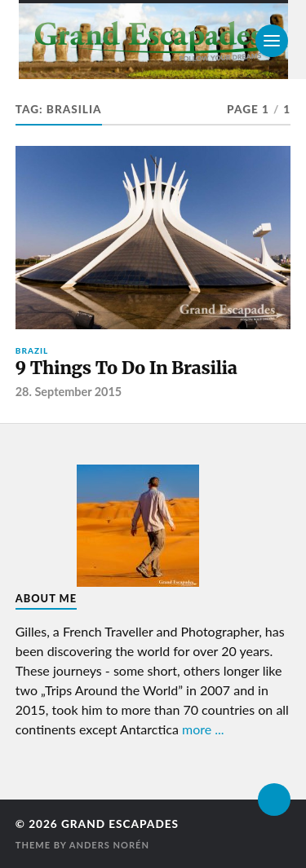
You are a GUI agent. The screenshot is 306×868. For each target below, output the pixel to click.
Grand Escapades (120, 824)
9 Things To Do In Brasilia (126, 368)
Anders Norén (109, 845)
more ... (203, 729)
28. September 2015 (69, 392)
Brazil (32, 350)
